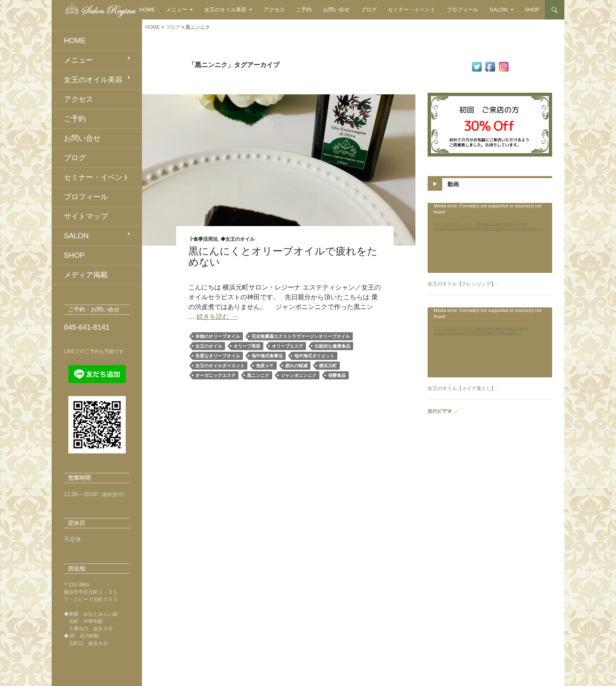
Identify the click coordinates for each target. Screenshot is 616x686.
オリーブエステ (287, 346)
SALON (498, 10)
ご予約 (304, 10)
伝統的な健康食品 (332, 346)
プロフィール (463, 10)
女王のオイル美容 (225, 10)
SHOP (532, 10)
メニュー (177, 10)
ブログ (369, 10)
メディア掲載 (86, 275)
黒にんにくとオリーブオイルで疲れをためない (283, 256)
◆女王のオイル (238, 239)
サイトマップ (86, 216)
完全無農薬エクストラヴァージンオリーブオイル (301, 336)
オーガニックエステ (215, 375)
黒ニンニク (258, 375)
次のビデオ (443, 411)
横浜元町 (328, 366)
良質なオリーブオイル (218, 356)
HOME (147, 10)
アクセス (274, 10)
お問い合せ (336, 10)
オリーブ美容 (247, 346)
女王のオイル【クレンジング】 (462, 284)
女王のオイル (209, 346)
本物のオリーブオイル (218, 336)
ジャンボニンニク (299, 375)
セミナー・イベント (412, 10)
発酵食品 (337, 375)
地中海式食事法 (267, 356)
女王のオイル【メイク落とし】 (462, 388)
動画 (453, 184)
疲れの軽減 (296, 366)
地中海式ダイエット (314, 356)
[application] (490, 238)
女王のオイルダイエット (220, 366)
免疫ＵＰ (265, 366)
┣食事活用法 (203, 239)
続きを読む (217, 317)
